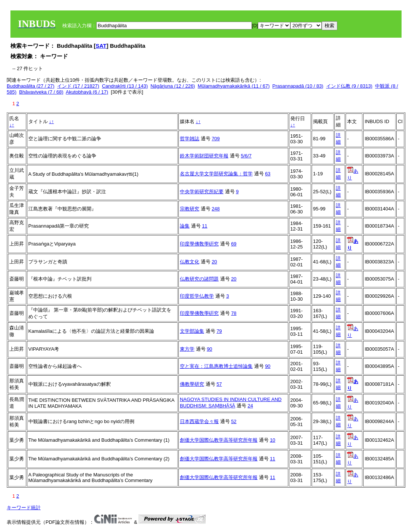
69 (234, 244)
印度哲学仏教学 (197, 296)
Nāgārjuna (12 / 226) (173, 86)
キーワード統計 (24, 508)
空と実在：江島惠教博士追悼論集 (216, 366)
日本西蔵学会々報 (199, 421)
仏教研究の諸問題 (199, 279)
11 (205, 226)
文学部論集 (192, 331)
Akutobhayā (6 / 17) (87, 92)
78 (234, 313)
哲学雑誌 (190, 139)
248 (216, 209)
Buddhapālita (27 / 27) (31, 86)
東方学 (187, 349)
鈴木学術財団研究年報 (204, 156)
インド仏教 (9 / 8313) (349, 86)
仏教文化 (190, 262)
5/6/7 (246, 156)
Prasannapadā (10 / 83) (298, 86)
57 (219, 384)
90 (209, 349)
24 (250, 406)
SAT (101, 46)
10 (272, 440)
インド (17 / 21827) (78, 86)
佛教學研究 (192, 384)
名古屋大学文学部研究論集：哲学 (216, 174)
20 (214, 262)
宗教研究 (190, 209)
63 (268, 174)
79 (219, 331)
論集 (185, 226)
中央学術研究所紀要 (202, 192)
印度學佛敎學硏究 (199, 244)
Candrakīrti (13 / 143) (125, 86)
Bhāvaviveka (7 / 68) (41, 92)
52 (234, 421)
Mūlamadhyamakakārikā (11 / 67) (234, 86)
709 (216, 139)
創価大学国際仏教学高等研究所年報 (219, 440)
